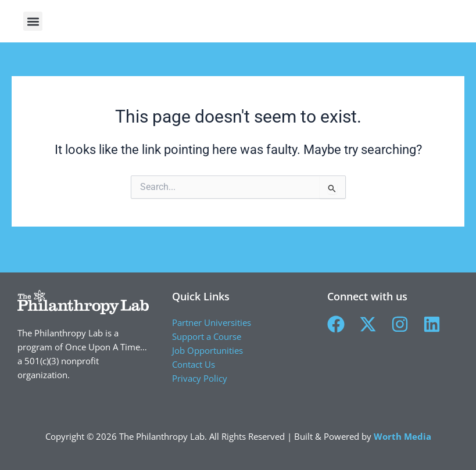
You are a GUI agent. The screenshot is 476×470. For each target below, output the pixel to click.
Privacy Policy (200, 378)
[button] (457, 27)
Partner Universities (212, 322)
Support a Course (207, 336)
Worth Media (402, 436)
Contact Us (194, 364)
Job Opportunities (207, 350)
